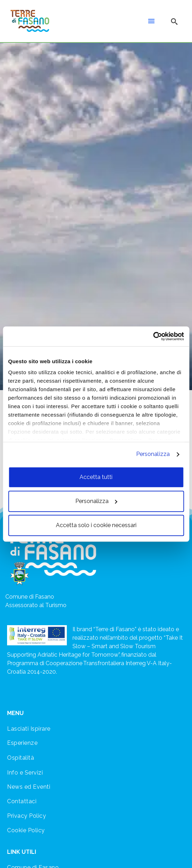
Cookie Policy (26, 830)
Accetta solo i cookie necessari (96, 525)
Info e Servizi (25, 773)
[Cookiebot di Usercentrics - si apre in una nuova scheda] (153, 336)
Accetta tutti (96, 477)
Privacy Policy (27, 816)
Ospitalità (21, 758)
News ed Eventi (29, 787)
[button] (151, 21)
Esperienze (22, 743)
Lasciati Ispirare (29, 729)
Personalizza (153, 454)
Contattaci (22, 801)
